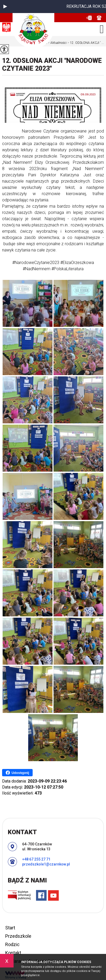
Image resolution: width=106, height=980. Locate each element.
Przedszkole (18, 936)
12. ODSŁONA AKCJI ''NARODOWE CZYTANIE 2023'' (52, 65)
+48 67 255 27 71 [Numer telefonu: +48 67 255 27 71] (36, 859)
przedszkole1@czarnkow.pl (89, 18)
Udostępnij (17, 773)
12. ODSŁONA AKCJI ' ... (85, 43)
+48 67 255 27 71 (99, 18)
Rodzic (12, 944)
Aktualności (57, 43)
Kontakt (13, 953)
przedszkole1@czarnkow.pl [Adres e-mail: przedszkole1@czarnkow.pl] (46, 864)
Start (10, 928)
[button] (5, 7)
